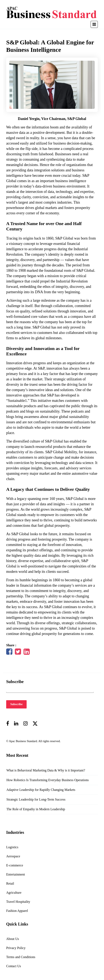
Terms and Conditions (21, 957)
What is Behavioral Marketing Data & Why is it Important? (46, 770)
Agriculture (14, 893)
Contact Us (14, 966)
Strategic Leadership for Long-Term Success (36, 799)
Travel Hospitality (18, 902)
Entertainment (16, 874)
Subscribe (16, 704)
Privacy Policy (16, 948)
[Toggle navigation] (94, 24)
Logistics (12, 847)
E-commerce (15, 865)
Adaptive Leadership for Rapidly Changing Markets (41, 790)
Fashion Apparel (17, 911)
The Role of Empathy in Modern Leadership (36, 809)
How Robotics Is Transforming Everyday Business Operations (48, 780)
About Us (13, 939)
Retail (10, 883)
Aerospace (13, 856)
